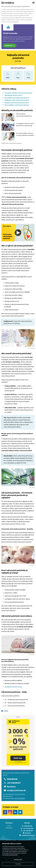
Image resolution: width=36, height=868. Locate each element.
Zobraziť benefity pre (18, 68)
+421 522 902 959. (20, 798)
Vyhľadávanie (9, 828)
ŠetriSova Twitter (20, 812)
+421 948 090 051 (12, 783)
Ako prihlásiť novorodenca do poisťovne (15, 98)
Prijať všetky (18, 864)
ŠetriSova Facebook (5, 812)
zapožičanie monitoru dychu (13, 687)
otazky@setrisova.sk (14, 790)
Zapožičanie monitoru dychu (12, 95)
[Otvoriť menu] (33, 3)
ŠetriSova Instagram (10, 812)
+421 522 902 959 (27, 828)
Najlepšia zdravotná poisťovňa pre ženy (15, 102)
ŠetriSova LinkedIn (15, 812)
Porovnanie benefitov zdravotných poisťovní (17, 93)
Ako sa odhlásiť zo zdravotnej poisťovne (15, 105)
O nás (9, 826)
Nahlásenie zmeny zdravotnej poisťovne (15, 100)
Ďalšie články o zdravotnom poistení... (12, 143)
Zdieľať (6, 711)
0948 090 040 (10, 779)
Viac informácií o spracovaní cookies (10, 855)
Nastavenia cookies (18, 860)
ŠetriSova (9, 787)
